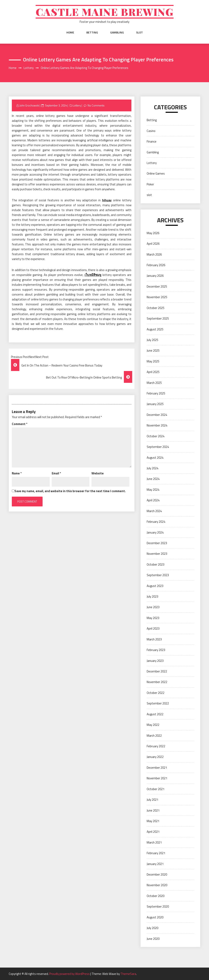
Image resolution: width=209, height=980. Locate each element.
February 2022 (156, 746)
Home (70, 32)
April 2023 (153, 628)
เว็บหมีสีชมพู (93, 275)
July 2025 (152, 340)
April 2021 (153, 832)
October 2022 (156, 693)
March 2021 (154, 842)
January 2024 (155, 532)
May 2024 (153, 490)
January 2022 (155, 757)
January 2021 (155, 864)
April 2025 (153, 372)
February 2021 (156, 853)
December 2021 (157, 768)
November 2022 (157, 682)
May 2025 (153, 361)
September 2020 (158, 906)
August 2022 (155, 714)
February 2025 (156, 393)
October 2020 (156, 896)
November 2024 (157, 425)
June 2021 (153, 810)
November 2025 (157, 297)
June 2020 (153, 939)
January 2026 (155, 276)
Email (56, 473)
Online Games (156, 173)
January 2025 (155, 404)
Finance (152, 141)
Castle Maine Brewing (105, 12)
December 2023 (157, 543)
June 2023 (153, 607)
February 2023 (156, 650)
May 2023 (153, 618)
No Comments (96, 105)
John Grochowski (29, 105)
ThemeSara (128, 974)
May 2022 (153, 725)
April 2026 (153, 244)
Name (17, 473)
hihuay (107, 200)
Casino (151, 131)
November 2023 (157, 554)
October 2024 (156, 436)
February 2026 (156, 265)
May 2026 (153, 233)
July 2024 (152, 468)
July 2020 (152, 928)
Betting (92, 32)
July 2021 (152, 800)
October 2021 (156, 789)
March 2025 (154, 383)
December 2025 (157, 286)
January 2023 (155, 661)
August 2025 (155, 329)
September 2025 (158, 318)
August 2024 (155, 458)
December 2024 (157, 415)
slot (139, 32)
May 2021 (153, 821)
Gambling (117, 32)
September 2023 (158, 575)
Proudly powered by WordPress (70, 974)
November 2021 (157, 778)
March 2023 (154, 639)
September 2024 (158, 447)
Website (98, 473)
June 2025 (153, 350)
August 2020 (155, 917)
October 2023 (156, 564)
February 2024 (156, 522)
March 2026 (154, 254)
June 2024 (153, 479)
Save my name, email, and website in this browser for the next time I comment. (70, 491)
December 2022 (157, 671)
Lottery (77, 105)
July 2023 (152, 596)
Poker (150, 184)
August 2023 (155, 586)
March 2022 (154, 736)
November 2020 (157, 885)
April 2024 (153, 500)
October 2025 (156, 308)
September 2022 (158, 703)
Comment (20, 424)
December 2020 (157, 874)
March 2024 (154, 511)
